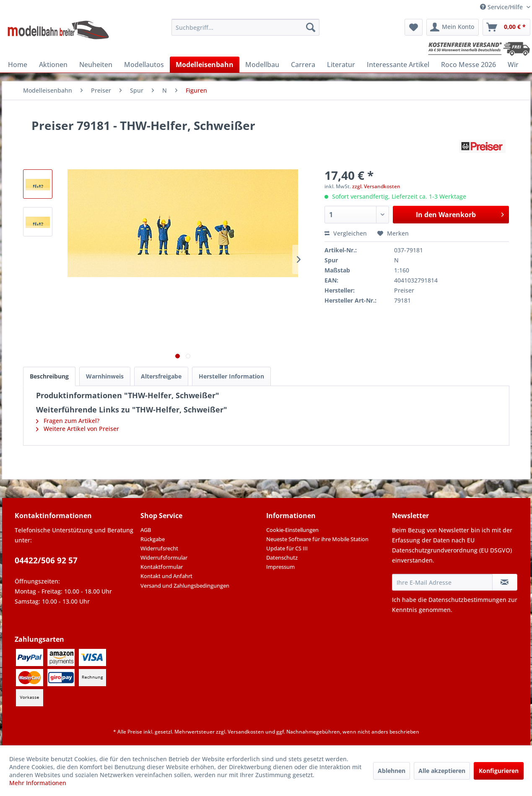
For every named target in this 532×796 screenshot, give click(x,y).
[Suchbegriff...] (245, 27)
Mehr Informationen (38, 783)
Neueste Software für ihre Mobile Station (317, 539)
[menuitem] (245, 27)
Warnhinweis (105, 376)
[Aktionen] (53, 65)
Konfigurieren (499, 771)
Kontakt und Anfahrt (166, 576)
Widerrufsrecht (159, 548)
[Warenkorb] (506, 27)
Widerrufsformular (164, 557)
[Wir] (513, 65)
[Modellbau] (262, 65)
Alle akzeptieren (442, 771)
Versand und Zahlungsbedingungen (185, 586)
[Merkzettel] (414, 27)
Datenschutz (282, 557)
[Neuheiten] (96, 65)
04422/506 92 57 (46, 560)
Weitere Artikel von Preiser (78, 429)
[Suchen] (311, 27)
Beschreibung (49, 376)
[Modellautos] (144, 65)
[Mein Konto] (453, 27)
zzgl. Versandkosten (376, 186)
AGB (146, 530)
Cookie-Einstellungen (292, 530)
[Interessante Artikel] (398, 65)
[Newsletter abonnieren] (505, 582)
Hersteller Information (231, 376)
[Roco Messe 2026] (468, 65)
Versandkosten (246, 732)
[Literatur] (341, 65)
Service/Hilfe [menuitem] (502, 7)
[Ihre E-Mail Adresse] (442, 582)
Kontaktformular (162, 567)
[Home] (18, 65)
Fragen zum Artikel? (68, 421)
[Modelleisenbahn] (205, 65)
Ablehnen (392, 771)
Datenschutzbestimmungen (467, 600)
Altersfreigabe (161, 376)
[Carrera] (303, 65)
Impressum (280, 567)
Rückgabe (153, 539)
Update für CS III (287, 548)
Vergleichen (346, 233)
